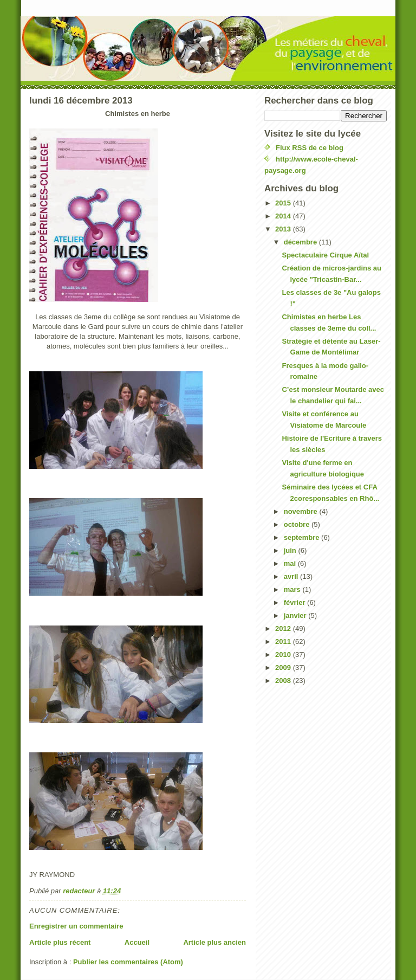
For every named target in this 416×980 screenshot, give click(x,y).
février (295, 602)
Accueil (137, 942)
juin (291, 550)
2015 (284, 203)
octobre (298, 524)
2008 (284, 681)
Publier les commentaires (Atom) (128, 962)
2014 (284, 216)
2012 (284, 628)
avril (292, 576)
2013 (284, 229)
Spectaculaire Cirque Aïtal (325, 255)
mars (293, 589)
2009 (284, 668)
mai (291, 563)
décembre (301, 242)
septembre (303, 537)
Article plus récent (60, 942)
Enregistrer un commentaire (76, 926)
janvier (296, 615)
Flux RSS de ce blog (310, 148)
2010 (284, 655)
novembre (302, 511)
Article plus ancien (214, 942)
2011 (284, 641)
